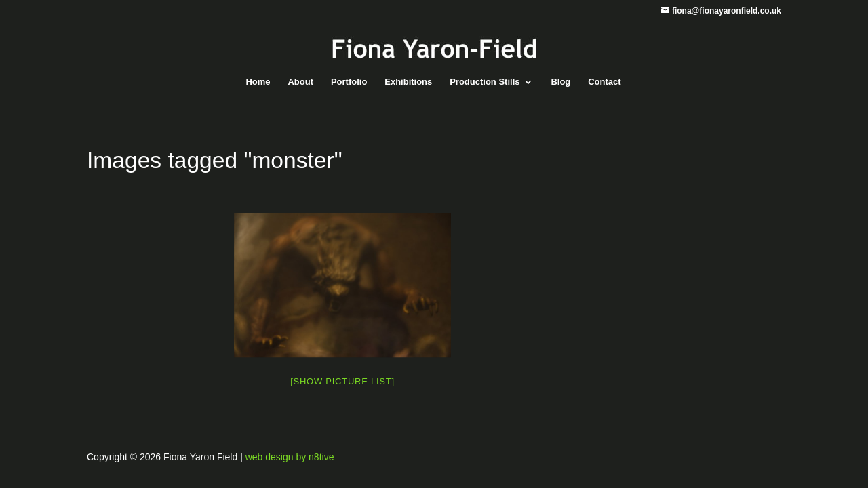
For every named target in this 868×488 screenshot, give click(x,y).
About (300, 82)
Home (258, 82)
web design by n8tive (290, 457)
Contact (604, 82)
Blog (560, 82)
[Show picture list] (342, 381)
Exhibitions (408, 82)
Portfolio (349, 82)
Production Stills (485, 82)
